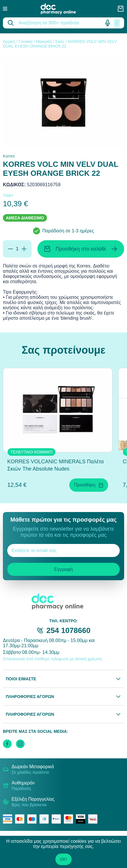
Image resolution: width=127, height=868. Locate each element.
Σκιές (60, 41)
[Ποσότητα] (17, 249)
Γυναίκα (26, 41)
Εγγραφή (63, 569)
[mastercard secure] (70, 819)
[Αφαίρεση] (10, 249)
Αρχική (9, 41)
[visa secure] (82, 819)
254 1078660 (68, 630)
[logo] (62, 9)
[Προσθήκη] (24, 249)
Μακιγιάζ (44, 41)
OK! (63, 859)
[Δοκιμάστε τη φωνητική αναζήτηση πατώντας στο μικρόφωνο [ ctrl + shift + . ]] (108, 23)
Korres (9, 156)
